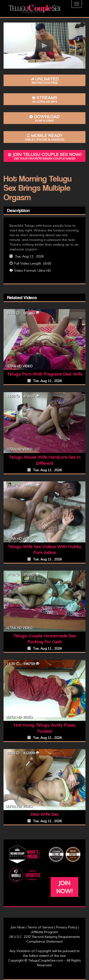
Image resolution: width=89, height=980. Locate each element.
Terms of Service (40, 927)
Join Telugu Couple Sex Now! (44, 156)
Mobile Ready (44, 137)
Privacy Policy (67, 927)
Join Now (18, 927)
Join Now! (64, 887)
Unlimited (44, 81)
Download (44, 118)
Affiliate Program (45, 932)
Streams (44, 99)
